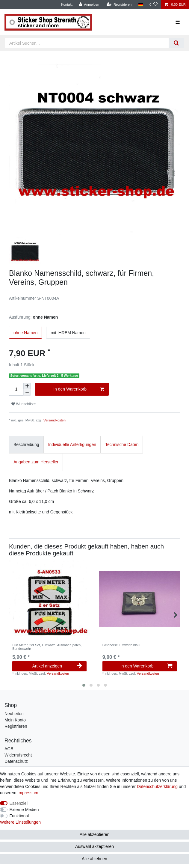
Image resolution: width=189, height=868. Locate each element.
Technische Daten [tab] (122, 444)
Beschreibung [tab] (26, 444)
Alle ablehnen (94, 859)
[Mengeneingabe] (16, 389)
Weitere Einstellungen (20, 822)
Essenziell (19, 803)
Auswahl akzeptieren (94, 846)
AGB (9, 749)
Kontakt (67, 4)
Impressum (28, 793)
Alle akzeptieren (95, 834)
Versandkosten (55, 420)
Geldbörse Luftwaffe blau (121, 645)
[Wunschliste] (154, 5)
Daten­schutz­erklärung (157, 786)
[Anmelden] (89, 5)
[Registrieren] (119, 5)
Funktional (19, 816)
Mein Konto (15, 720)
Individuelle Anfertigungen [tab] (72, 444)
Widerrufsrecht (18, 755)
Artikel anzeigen (57, 666)
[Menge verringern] (27, 392)
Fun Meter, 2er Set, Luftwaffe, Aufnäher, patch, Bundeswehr (47, 647)
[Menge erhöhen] (27, 386)
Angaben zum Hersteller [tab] (36, 462)
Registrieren (16, 726)
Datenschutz (16, 761)
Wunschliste (24, 404)
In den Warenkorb (79, 389)
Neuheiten (14, 714)
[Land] (140, 5)
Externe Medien (24, 810)
